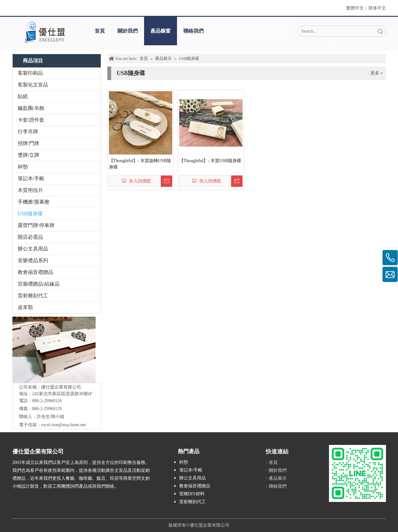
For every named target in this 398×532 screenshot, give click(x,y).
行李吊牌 (28, 132)
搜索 (380, 31)
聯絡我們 (193, 31)
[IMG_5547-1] (54, 350)
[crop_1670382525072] (45, 32)
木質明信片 (30, 190)
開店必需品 (30, 237)
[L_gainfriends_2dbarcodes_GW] (357, 473)
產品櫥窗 (161, 31)
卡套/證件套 (31, 120)
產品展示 (278, 478)
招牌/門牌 (28, 143)
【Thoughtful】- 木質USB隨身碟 (210, 161)
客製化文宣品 (33, 85)
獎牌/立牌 (28, 155)
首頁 (100, 31)
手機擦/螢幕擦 (34, 202)
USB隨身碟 (30, 214)
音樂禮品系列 (33, 260)
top (385, 505)
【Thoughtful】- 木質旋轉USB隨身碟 (140, 164)
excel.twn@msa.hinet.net (64, 425)
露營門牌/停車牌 (36, 225)
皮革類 (25, 307)
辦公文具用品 (33, 249)
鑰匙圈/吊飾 (31, 108)
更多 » (377, 73)
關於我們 (128, 31)
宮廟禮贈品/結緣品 (39, 284)
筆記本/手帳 (31, 178)
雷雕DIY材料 (192, 494)
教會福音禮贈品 (35, 272)
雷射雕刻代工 (33, 296)
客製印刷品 (30, 73)
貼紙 (23, 96)
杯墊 (23, 167)
